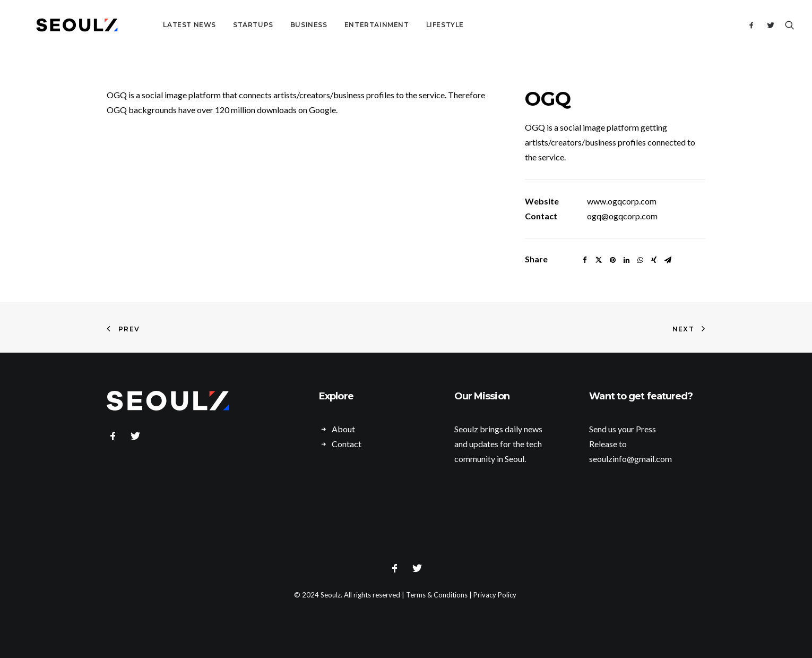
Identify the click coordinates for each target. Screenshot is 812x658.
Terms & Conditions (437, 595)
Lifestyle (420, 25)
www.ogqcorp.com (622, 201)
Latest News (164, 25)
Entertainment (351, 25)
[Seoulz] (64, 25)
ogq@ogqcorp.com (622, 216)
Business (283, 25)
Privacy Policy (495, 595)
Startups (228, 25)
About (343, 429)
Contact (347, 444)
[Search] (787, 25)
